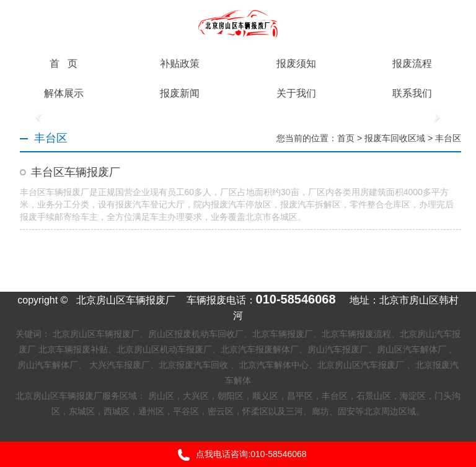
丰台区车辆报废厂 (76, 172)
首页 (346, 138)
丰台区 (448, 138)
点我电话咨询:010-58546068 (238, 455)
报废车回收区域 (395, 138)
